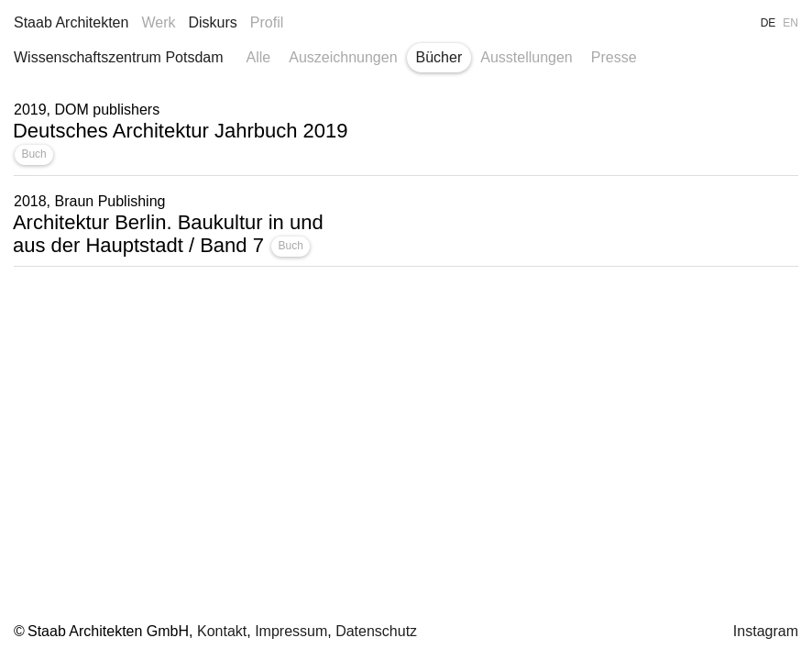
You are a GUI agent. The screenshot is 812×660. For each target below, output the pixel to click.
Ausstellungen (527, 57)
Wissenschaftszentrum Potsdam (119, 57)
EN (790, 23)
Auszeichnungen (343, 57)
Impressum (291, 631)
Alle (259, 57)
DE (768, 23)
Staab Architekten (71, 22)
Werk (158, 22)
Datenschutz (376, 631)
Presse (614, 57)
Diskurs (212, 22)
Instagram (766, 631)
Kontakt (222, 631)
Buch (33, 154)
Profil (267, 22)
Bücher (439, 57)
